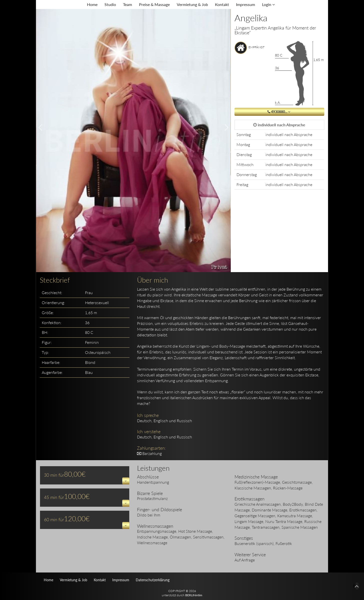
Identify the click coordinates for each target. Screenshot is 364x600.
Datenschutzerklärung (153, 580)
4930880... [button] (279, 112)
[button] (126, 481)
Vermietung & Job (192, 4)
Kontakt (222, 4)
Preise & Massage (154, 4)
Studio (110, 4)
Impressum (245, 4)
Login (268, 4)
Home (92, 4)
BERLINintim (194, 595)
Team (127, 4)
